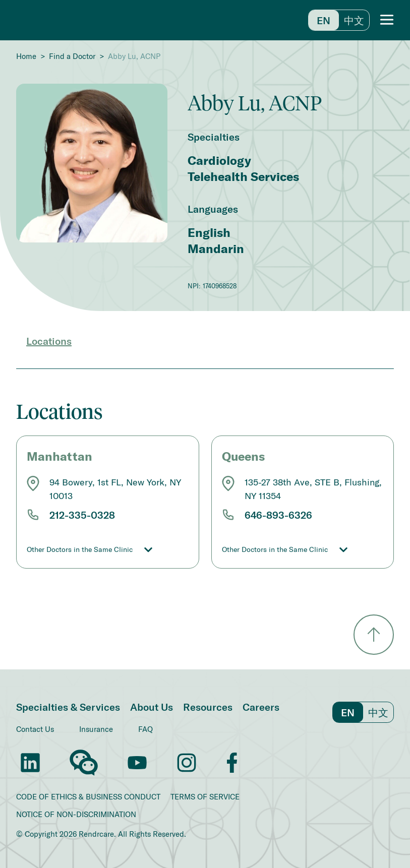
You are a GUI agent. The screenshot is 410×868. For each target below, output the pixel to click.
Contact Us (35, 729)
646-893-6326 (278, 515)
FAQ (145, 729)
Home (26, 56)
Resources (208, 707)
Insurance (96, 729)
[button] (387, 20)
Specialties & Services (68, 707)
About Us (152, 707)
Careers (261, 707)
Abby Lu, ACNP (134, 56)
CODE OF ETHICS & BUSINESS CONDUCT (88, 797)
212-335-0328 (82, 515)
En (324, 20)
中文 (354, 20)
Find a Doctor (72, 56)
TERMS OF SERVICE (205, 797)
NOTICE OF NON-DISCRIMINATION (76, 814)
